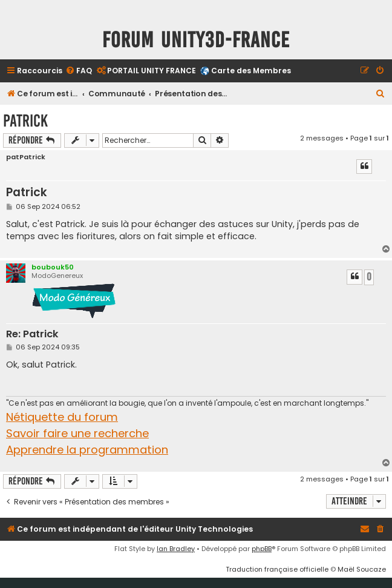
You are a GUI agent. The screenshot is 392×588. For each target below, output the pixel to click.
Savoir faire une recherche (77, 433)
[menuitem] (79, 71)
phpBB (262, 549)
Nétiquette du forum (62, 417)
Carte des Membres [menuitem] (251, 71)
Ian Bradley (176, 549)
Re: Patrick (32, 335)
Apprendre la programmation (87, 450)
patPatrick (26, 157)
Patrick (25, 121)
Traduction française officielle (277, 569)
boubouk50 (53, 267)
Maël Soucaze (362, 569)
